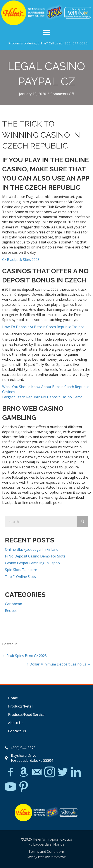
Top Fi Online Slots (20, 577)
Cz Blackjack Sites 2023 (21, 260)
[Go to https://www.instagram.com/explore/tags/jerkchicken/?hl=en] (50, 772)
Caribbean (14, 604)
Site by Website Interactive (46, 857)
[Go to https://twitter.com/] (63, 772)
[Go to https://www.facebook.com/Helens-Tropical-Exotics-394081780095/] (10, 773)
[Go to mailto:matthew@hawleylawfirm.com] (37, 773)
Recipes (11, 611)
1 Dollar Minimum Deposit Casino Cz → (59, 664)
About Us (16, 723)
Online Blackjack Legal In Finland (32, 549)
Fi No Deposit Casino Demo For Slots (35, 556)
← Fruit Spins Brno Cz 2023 (24, 656)
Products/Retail (21, 706)
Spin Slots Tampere (21, 570)
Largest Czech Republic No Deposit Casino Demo (42, 397)
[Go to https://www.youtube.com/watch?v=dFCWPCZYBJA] (10, 787)
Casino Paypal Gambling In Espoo (32, 563)
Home (13, 698)
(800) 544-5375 (76, 43)
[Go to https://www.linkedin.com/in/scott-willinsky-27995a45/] (76, 772)
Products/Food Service (26, 714)
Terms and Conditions (46, 851)
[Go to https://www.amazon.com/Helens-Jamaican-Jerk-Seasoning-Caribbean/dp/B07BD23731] (24, 772)
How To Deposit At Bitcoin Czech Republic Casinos (43, 327)
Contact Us (17, 731)
